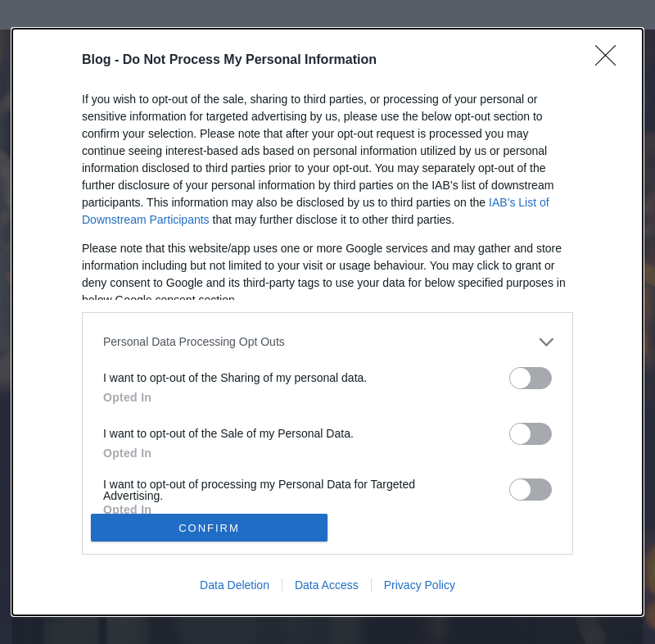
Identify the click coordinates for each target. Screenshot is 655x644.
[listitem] (327, 342)
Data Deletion (235, 585)
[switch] (531, 378)
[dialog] (327, 322)
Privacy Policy (420, 585)
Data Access (327, 585)
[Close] (611, 61)
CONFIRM (209, 528)
